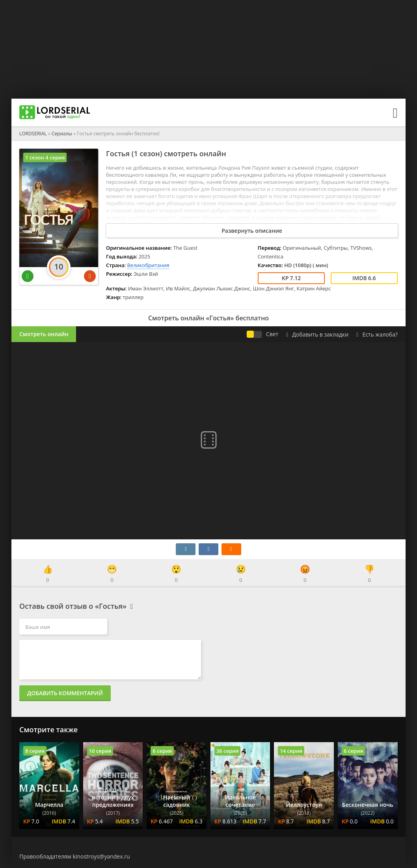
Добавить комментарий (65, 693)
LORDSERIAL (33, 134)
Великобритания (148, 265)
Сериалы (62, 134)
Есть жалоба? (377, 334)
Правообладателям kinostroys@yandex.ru (75, 856)
